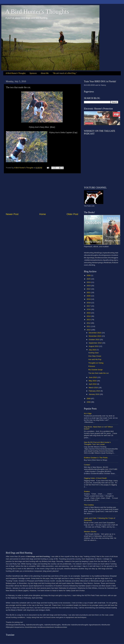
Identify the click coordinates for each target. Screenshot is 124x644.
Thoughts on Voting (96, 363)
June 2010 (93, 377)
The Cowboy (89, 505)
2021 (89, 292)
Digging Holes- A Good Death (95, 478)
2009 (89, 399)
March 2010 (94, 388)
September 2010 (95, 343)
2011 (89, 326)
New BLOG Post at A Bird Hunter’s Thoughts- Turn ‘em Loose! (97, 443)
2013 (89, 320)
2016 (89, 309)
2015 (89, 313)
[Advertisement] (42, 193)
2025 (89, 279)
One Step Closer (95, 356)
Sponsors (33, 73)
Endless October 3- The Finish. (96, 458)
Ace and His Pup (95, 359)
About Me (45, 73)
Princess (92, 366)
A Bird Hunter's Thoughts (37, 12)
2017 (89, 306)
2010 (89, 330)
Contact (87, 465)
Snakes (87, 491)
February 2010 (95, 391)
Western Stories (90, 532)
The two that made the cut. (99, 373)
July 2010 (93, 350)
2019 (89, 299)
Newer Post (12, 214)
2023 (89, 286)
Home (42, 214)
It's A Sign (88, 413)
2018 (89, 303)
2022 (89, 289)
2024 (89, 282)
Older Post (72, 214)
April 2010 (93, 384)
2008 (89, 402)
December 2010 (95, 333)
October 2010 (94, 340)
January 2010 (94, 394)
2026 (89, 275)
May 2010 (93, 381)
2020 (89, 296)
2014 (89, 316)
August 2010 (94, 346)
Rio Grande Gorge (95, 370)
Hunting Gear (94, 353)
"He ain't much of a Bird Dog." (65, 73)
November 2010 (95, 336)
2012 (89, 323)
